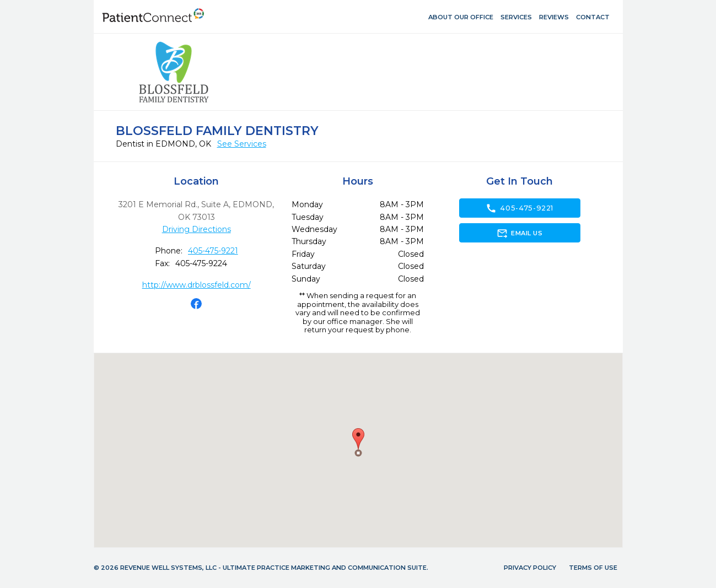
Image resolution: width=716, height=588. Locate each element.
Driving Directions (197, 229)
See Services (242, 144)
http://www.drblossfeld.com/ (197, 285)
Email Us (519, 233)
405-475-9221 (213, 251)
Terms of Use (593, 568)
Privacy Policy (530, 568)
